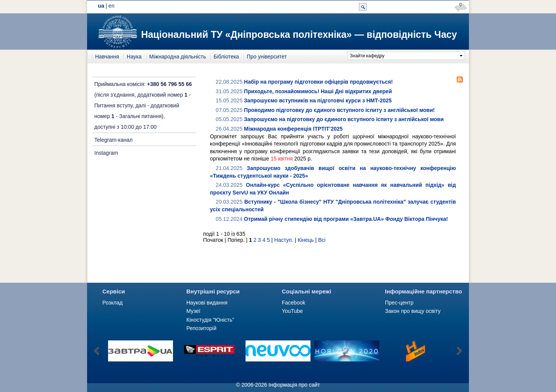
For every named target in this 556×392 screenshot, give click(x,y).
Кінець (305, 240)
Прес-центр (399, 303)
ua (101, 6)
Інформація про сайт (294, 385)
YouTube (292, 311)
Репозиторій (201, 328)
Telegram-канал (113, 140)
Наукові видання (207, 303)
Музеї (193, 311)
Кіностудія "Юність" (210, 320)
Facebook (293, 303)
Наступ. (284, 240)
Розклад (112, 303)
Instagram (106, 153)
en (112, 6)
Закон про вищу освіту (413, 311)
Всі (322, 240)
